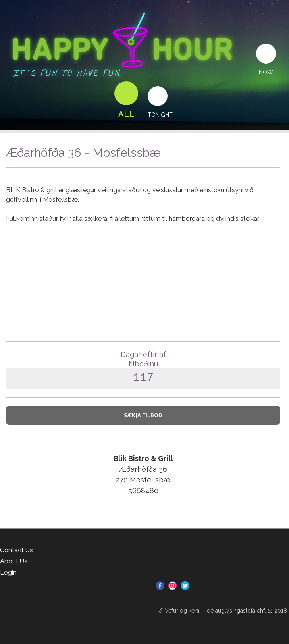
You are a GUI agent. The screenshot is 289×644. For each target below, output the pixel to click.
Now (266, 72)
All (126, 114)
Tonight (160, 115)
